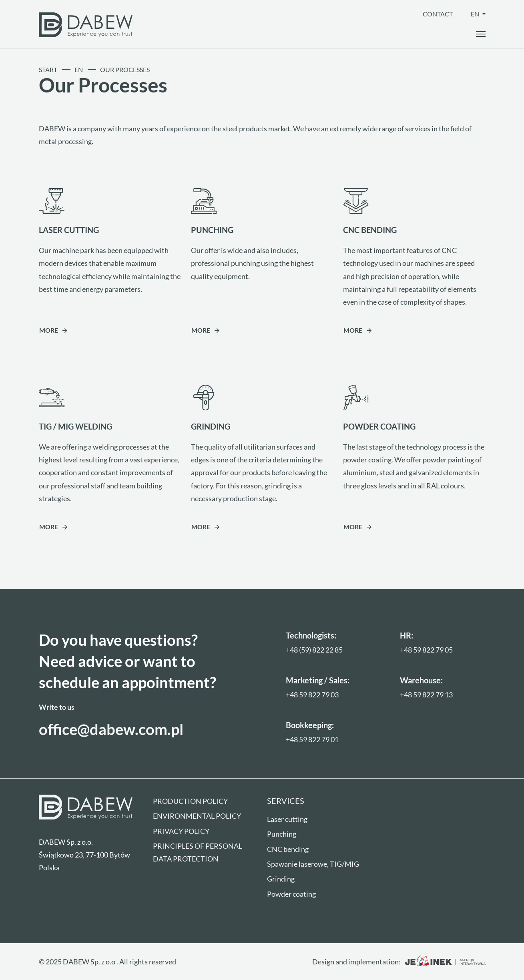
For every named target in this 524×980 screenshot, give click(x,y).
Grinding (281, 879)
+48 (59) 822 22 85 (314, 650)
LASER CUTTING (69, 230)
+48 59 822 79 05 (426, 650)
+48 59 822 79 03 (312, 695)
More (49, 330)
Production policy (190, 801)
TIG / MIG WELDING (75, 426)
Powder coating (291, 894)
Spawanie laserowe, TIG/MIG (313, 864)
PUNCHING (212, 230)
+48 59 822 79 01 (312, 739)
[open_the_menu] (481, 34)
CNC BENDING (370, 230)
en (476, 14)
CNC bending (288, 849)
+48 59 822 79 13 (426, 695)
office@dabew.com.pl (111, 729)
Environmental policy (197, 816)
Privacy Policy (181, 831)
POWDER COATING (379, 426)
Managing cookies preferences (83, 919)
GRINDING (211, 426)
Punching (282, 834)
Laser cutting (287, 819)
